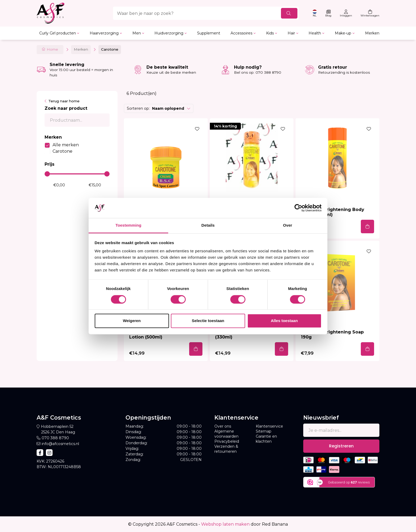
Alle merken (66, 145)
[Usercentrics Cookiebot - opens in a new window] (298, 208)
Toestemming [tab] (128, 225)
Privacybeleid (227, 441)
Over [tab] (288, 225)
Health (315, 33)
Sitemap (264, 431)
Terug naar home (64, 101)
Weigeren (132, 321)
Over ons (223, 426)
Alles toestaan (284, 321)
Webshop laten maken (225, 524)
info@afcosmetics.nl (60, 444)
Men (137, 33)
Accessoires (241, 33)
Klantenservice (269, 426)
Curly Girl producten (58, 33)
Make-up (343, 33)
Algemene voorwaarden (226, 434)
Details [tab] (208, 225)
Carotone (62, 151)
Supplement (209, 33)
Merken (372, 33)
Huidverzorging (169, 33)
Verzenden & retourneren (226, 449)
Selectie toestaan (208, 321)
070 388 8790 (55, 438)
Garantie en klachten (266, 439)
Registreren (341, 446)
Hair (291, 33)
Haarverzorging (104, 33)
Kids (270, 33)
